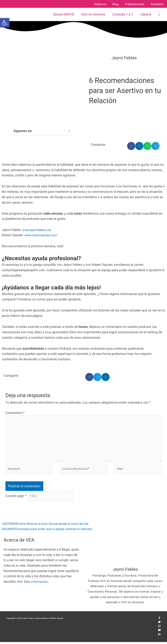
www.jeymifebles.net (37, 229)
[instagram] (159, 629)
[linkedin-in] (159, 637)
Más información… (37, 583)
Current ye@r (16, 498)
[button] (159, 14)
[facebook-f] (159, 620)
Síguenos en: (23, 130)
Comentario (15, 412)
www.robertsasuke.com (41, 235)
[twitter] (159, 625)
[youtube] (159, 633)
